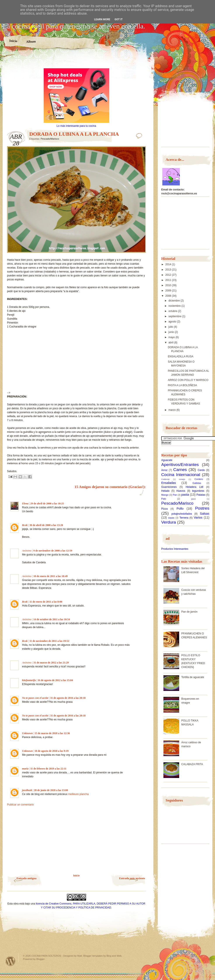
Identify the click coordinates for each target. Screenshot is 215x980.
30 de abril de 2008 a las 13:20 (46, 525)
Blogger (40, 959)
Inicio (13, 41)
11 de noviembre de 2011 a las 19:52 (49, 641)
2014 (169, 264)
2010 (169, 285)
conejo (182, 479)
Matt (80, 956)
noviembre (175, 306)
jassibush (27, 790)
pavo (193, 499)
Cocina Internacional (181, 475)
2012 (169, 275)
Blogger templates (93, 956)
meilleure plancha (78, 794)
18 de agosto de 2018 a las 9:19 (52, 751)
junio (172, 332)
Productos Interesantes (175, 549)
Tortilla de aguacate (193, 677)
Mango (165, 495)
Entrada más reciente (132, 878)
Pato (164, 499)
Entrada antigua (27, 878)
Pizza (164, 509)
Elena (25, 504)
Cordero (199, 479)
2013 (169, 270)
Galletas (197, 483)
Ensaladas (169, 483)
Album (31, 41)
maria (25, 769)
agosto (173, 322)
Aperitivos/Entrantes (180, 465)
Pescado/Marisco (50, 139)
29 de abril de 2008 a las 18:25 (47, 504)
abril (171, 343)
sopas (171, 518)
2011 (169, 280)
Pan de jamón (189, 612)
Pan (175, 495)
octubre (173, 311)
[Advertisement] (76, 61)
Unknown (27, 733)
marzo (173, 410)
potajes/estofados (182, 514)
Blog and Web (114, 956)
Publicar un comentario (20, 805)
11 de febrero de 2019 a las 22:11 (48, 769)
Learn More (102, 19)
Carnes (180, 470)
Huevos (181, 491)
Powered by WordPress (10, 961)
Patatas (201, 495)
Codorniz (165, 479)
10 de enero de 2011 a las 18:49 (51, 576)
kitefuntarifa (29, 680)
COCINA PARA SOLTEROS (46, 956)
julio (171, 327)
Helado (165, 491)
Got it (119, 19)
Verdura (169, 522)
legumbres (198, 491)
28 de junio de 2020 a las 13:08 (51, 790)
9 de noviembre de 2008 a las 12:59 (53, 551)
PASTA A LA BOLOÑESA (182, 385)
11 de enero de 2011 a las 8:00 (46, 602)
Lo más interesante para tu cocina (76, 126)
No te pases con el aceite (35, 698)
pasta (185, 495)
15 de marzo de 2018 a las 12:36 (52, 733)
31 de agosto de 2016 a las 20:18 (68, 698)
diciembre (174, 301)
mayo (172, 337)
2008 (169, 296)
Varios (198, 517)
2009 (169, 291)
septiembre (175, 316)
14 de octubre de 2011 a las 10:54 (52, 619)
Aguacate (167, 460)
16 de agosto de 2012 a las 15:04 (55, 680)
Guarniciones (169, 487)
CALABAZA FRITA (192, 764)
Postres (202, 508)
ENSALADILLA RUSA (181, 356)
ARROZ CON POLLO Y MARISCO (188, 380)
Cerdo (201, 470)
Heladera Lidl (195, 487)
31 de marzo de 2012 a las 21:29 (51, 663)
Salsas (205, 514)
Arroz (164, 470)
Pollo (180, 509)
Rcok (25, 525)
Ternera (184, 518)
